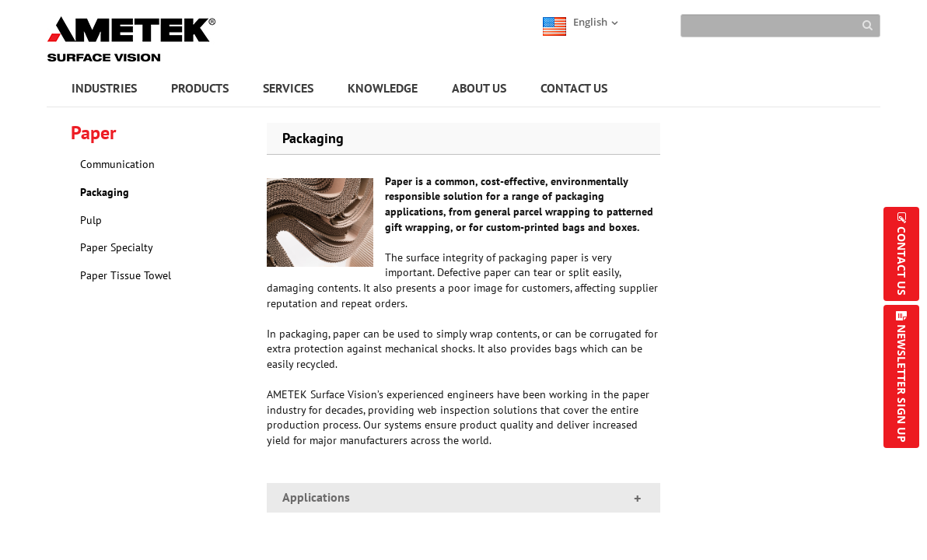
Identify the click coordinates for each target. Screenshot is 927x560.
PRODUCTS (200, 88)
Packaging (105, 192)
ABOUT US (479, 88)
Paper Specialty (117, 247)
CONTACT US (574, 88)
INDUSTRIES (104, 88)
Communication (117, 164)
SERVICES (288, 88)
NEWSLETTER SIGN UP (902, 383)
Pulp (91, 220)
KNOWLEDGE (383, 88)
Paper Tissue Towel (126, 275)
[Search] (780, 26)
